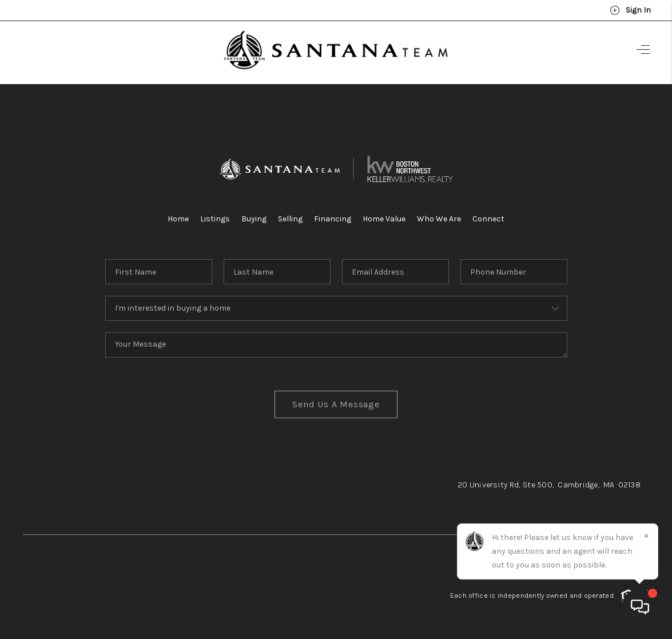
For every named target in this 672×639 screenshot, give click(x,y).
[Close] (646, 535)
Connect (488, 219)
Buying (254, 219)
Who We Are (439, 219)
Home (178, 219)
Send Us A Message (336, 404)
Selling (290, 219)
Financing (333, 219)
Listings (215, 219)
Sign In (630, 10)
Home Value (384, 219)
